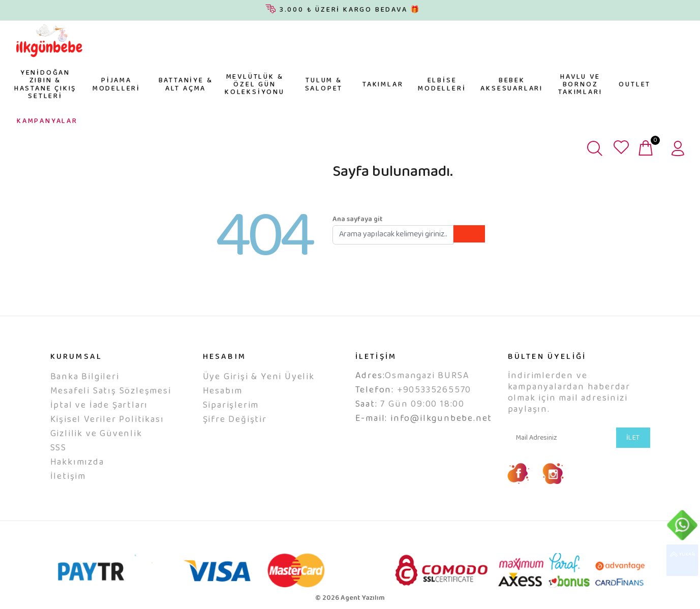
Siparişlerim (231, 406)
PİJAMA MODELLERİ (116, 85)
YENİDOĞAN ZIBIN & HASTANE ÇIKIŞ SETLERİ (45, 85)
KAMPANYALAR (47, 121)
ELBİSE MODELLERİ (442, 85)
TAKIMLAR (383, 85)
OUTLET (635, 85)
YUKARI (682, 560)
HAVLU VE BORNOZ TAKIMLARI (580, 85)
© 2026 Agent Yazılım (350, 598)
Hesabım (223, 391)
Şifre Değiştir (235, 420)
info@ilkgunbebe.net (441, 419)
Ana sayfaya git (358, 220)
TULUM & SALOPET (324, 85)
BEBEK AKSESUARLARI (512, 85)
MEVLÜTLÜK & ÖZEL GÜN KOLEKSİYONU (255, 85)
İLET (633, 438)
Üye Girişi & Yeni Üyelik (259, 377)
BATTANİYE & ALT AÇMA (186, 85)
